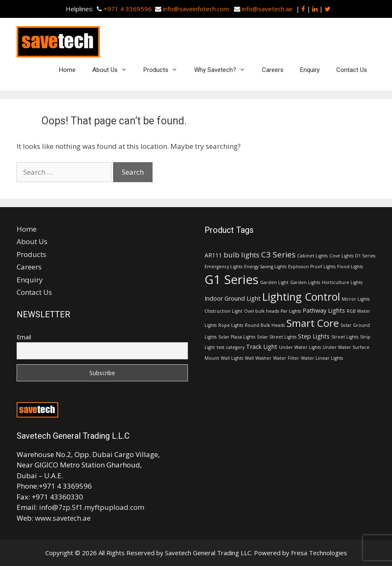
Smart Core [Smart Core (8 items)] (313, 323)
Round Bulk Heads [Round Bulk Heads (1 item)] (265, 325)
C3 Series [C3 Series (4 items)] (278, 255)
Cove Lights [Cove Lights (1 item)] (341, 256)
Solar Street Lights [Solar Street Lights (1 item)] (277, 337)
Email (24, 337)
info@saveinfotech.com (196, 9)
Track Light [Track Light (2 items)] (262, 347)
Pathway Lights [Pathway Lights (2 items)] (324, 310)
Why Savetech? (224, 70)
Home (67, 70)
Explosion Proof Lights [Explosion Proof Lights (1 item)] (312, 267)
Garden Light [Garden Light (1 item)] (274, 282)
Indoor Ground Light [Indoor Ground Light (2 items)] (233, 298)
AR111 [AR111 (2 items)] (213, 255)
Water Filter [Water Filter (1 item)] (286, 358)
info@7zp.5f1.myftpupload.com (92, 507)
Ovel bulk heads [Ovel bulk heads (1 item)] (261, 311)
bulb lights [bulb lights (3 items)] (242, 255)
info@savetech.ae (267, 9)
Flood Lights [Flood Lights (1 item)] (350, 267)
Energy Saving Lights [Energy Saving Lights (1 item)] (265, 267)
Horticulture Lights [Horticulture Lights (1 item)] (342, 282)
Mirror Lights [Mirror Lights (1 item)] (356, 299)
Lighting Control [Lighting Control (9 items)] (301, 297)
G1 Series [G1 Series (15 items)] (232, 279)
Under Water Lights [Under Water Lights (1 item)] (300, 347)
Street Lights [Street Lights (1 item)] (345, 337)
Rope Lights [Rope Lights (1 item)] (231, 325)
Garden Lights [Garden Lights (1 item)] (305, 282)
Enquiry (310, 70)
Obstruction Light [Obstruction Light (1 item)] (223, 311)
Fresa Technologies (319, 553)
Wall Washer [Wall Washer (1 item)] (258, 358)
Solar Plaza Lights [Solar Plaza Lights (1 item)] (237, 337)
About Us (114, 70)
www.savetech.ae (63, 518)
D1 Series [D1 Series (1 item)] (365, 256)
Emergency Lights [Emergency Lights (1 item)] (223, 267)
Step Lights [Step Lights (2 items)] (314, 336)
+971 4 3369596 (128, 9)
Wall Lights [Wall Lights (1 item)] (232, 358)
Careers (273, 70)
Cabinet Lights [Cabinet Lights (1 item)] (312, 256)
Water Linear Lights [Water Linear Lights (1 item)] (322, 358)
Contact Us (352, 70)
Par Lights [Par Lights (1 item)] (291, 311)
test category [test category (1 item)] (231, 347)
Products (165, 70)
